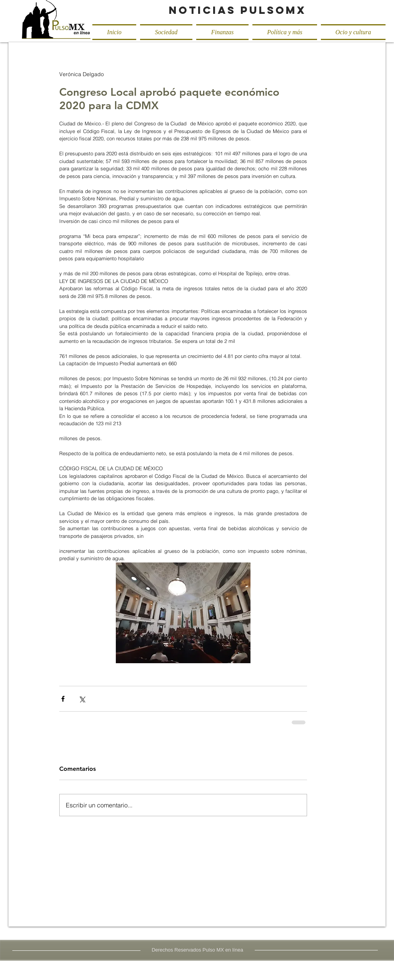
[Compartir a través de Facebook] (63, 699)
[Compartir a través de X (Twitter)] (82, 699)
